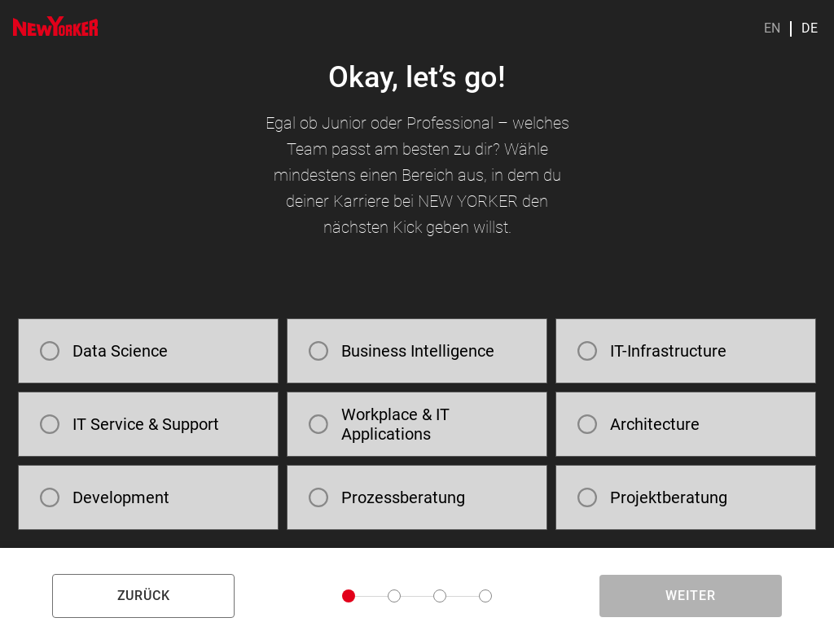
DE (810, 28)
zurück (144, 596)
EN (772, 28)
